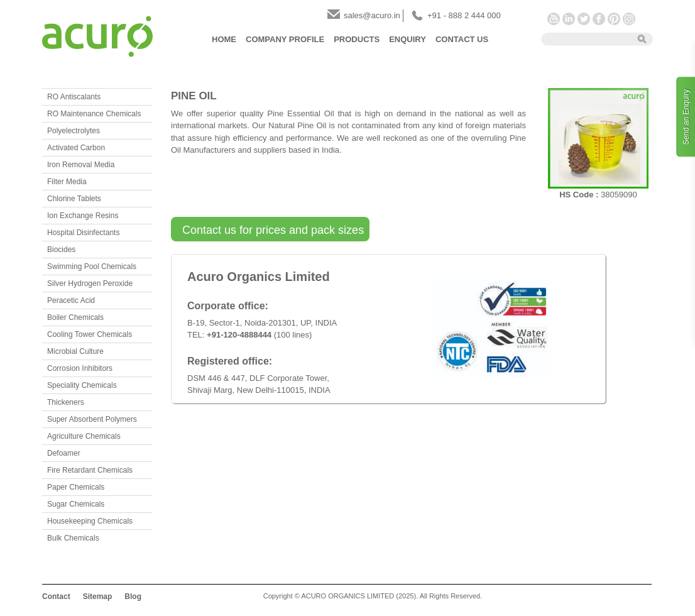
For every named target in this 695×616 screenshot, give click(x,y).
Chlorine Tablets (74, 199)
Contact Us (462, 39)
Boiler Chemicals (75, 317)
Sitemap (98, 597)
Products (357, 39)
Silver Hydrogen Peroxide (90, 283)
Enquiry (408, 39)
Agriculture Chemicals (84, 436)
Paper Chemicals (76, 487)
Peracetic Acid (71, 300)
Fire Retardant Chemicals (90, 470)
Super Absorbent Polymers (92, 419)
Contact (56, 597)
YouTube (554, 19)
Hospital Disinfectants (83, 233)
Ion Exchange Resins (83, 216)
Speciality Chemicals (82, 385)
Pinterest (614, 19)
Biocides (61, 250)
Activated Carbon (76, 148)
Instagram (629, 19)
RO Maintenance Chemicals (94, 114)
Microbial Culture (75, 351)
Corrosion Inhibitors (80, 368)
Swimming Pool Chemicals (92, 267)
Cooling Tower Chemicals (90, 334)
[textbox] (585, 38)
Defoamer (64, 453)
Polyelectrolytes (74, 131)
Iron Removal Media (81, 165)
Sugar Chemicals (76, 504)
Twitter (584, 19)
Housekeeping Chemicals (90, 521)
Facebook (599, 19)
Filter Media (67, 182)
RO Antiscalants (74, 97)
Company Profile (285, 39)
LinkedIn (569, 19)
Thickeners (66, 402)
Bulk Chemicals (73, 538)
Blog (133, 597)
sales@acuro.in (372, 15)
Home (224, 39)
